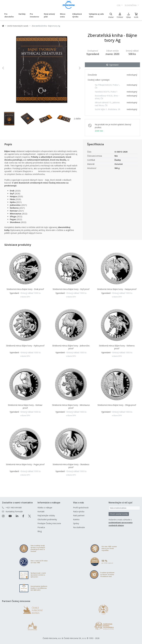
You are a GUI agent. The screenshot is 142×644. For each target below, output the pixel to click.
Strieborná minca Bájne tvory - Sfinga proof (117, 405)
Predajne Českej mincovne (49, 523)
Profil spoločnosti (81, 508)
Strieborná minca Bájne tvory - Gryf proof (71, 289)
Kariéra (76, 519)
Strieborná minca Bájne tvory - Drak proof (25, 289)
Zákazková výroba (77, 15)
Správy (76, 523)
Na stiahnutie (79, 527)
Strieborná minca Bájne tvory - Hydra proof (25, 346)
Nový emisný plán (49, 15)
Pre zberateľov (9, 15)
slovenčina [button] (131, 5)
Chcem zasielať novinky (119, 514)
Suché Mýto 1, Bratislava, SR (107, 109)
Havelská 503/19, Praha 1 (106, 92)
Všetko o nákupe (45, 508)
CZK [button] (119, 5)
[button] (8, 68)
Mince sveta (63, 15)
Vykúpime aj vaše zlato (96, 15)
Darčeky (22, 14)
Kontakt (41, 512)
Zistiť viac (99, 131)
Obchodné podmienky (47, 519)
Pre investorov (34, 15)
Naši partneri (79, 515)
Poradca (41, 527)
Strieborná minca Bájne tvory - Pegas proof (25, 464)
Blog (40, 531)
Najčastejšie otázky (46, 515)
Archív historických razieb (18, 26)
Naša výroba (79, 512)
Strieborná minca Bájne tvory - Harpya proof (117, 289)
